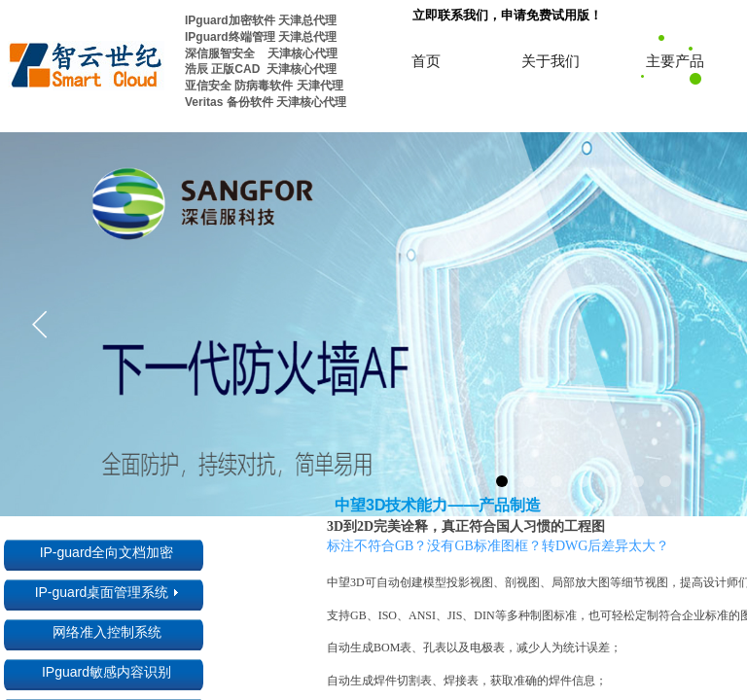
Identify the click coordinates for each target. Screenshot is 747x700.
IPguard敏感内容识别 (107, 672)
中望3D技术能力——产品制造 (438, 505)
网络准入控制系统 (107, 632)
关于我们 (551, 61)
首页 (426, 61)
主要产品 (675, 61)
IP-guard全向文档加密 (107, 552)
